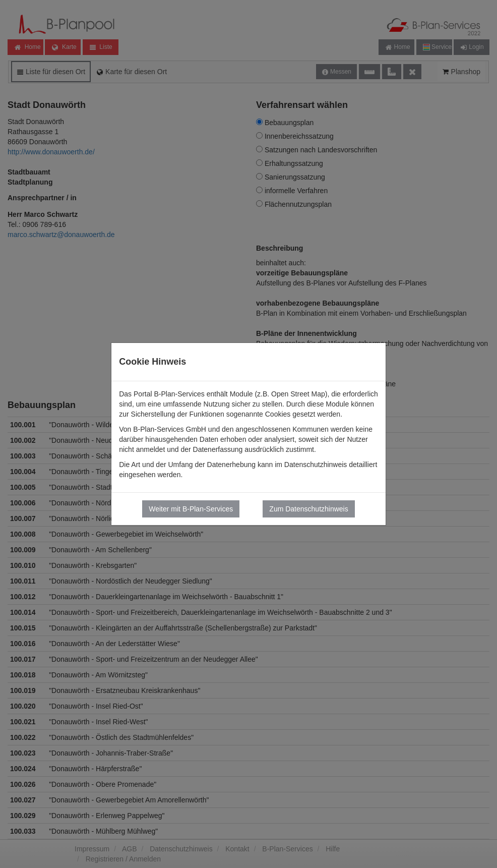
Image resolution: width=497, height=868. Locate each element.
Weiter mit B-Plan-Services (191, 509)
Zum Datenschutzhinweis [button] (308, 509)
